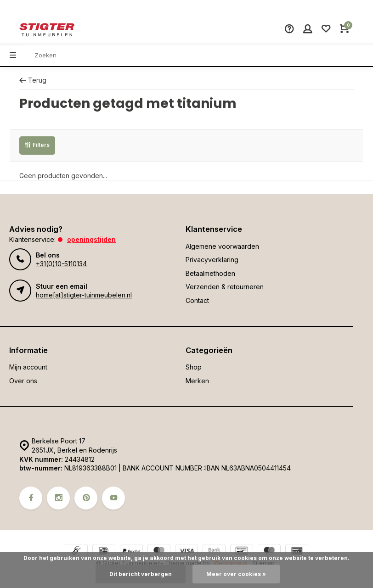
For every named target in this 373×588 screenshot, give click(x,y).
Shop (194, 367)
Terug (33, 80)
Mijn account (28, 367)
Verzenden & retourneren (225, 287)
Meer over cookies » (236, 574)
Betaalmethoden (210, 273)
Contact (197, 300)
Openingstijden (91, 239)
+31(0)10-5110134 (61, 264)
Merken (197, 381)
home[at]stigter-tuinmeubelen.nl (84, 295)
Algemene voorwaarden (222, 246)
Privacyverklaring (212, 260)
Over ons (23, 381)
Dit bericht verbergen (141, 574)
